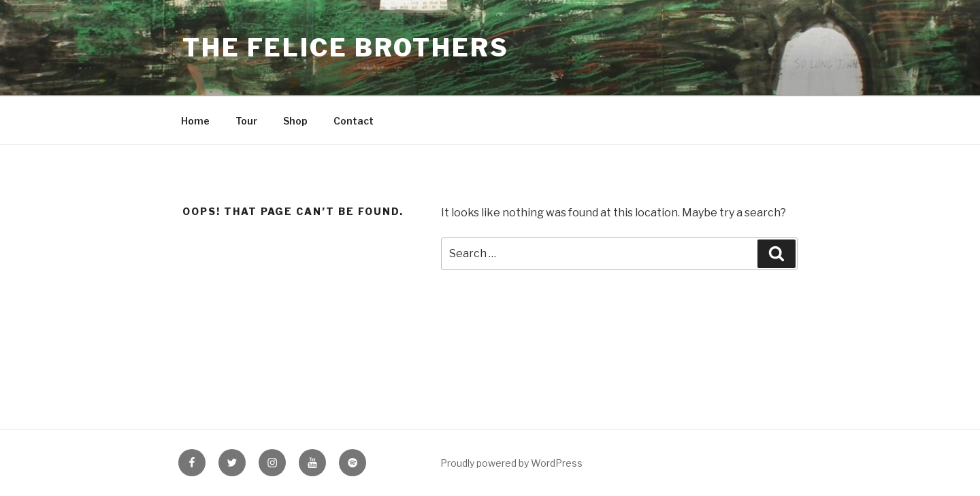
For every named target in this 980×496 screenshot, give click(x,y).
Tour (246, 121)
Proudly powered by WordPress (511, 463)
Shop (295, 121)
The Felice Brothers (346, 48)
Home (195, 121)
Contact (354, 121)
